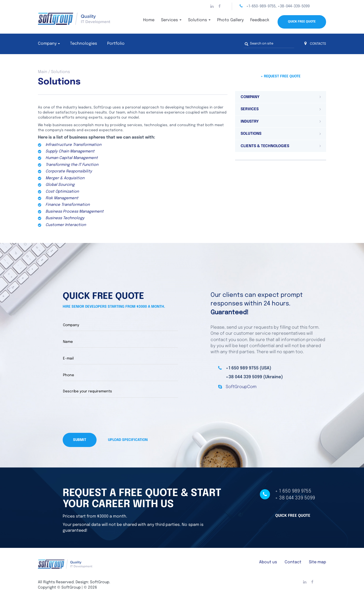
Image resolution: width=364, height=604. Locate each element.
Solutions (199, 20)
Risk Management (62, 198)
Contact (293, 562)
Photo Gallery (230, 20)
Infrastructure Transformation (73, 145)
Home (149, 20)
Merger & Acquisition (65, 178)
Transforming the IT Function (72, 165)
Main (43, 72)
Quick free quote (293, 516)
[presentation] (101, 415)
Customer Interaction (66, 225)
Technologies (84, 44)
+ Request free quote (281, 76)
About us (268, 562)
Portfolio (116, 44)
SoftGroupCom (241, 387)
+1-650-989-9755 (261, 6)
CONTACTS (315, 44)
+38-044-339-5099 (294, 6)
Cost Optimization (62, 192)
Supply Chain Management (70, 151)
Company (47, 44)
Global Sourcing (60, 185)
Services (171, 20)
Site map (317, 562)
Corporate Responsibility (69, 171)
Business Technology (65, 218)
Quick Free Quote (302, 22)
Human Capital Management (72, 158)
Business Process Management (75, 212)
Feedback (260, 20)
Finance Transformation (68, 205)
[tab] (281, 97)
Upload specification (128, 440)
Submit (80, 440)
